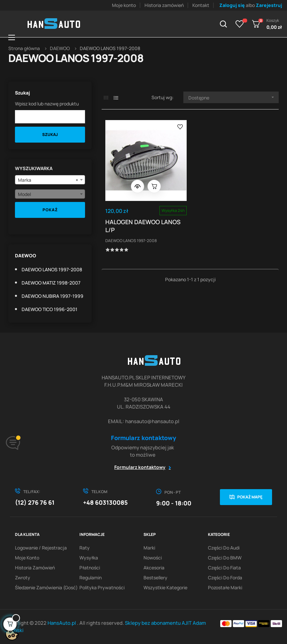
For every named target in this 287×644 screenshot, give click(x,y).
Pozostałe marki (225, 587)
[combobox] (50, 180)
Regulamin (91, 578)
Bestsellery (155, 578)
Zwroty (23, 578)
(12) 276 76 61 (35, 502)
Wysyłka (89, 558)
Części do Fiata (224, 568)
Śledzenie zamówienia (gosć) (46, 587)
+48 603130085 (105, 502)
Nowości (153, 558)
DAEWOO (26, 256)
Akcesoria (154, 568)
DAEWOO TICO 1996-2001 (49, 309)
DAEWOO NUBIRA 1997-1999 (52, 296)
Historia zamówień (164, 5)
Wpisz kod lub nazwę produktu (47, 104)
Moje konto (124, 5)
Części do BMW (225, 558)
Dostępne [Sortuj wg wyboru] (233, 97)
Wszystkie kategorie (165, 587)
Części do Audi (224, 548)
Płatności (90, 568)
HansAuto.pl (62, 623)
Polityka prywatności (102, 587)
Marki (149, 548)
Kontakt (201, 5)
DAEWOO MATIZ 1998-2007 (51, 283)
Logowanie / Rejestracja (41, 548)
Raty (85, 548)
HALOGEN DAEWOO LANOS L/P (144, 223)
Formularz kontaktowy (140, 467)
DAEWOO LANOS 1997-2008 (52, 269)
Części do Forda (225, 578)
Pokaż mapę (250, 497)
